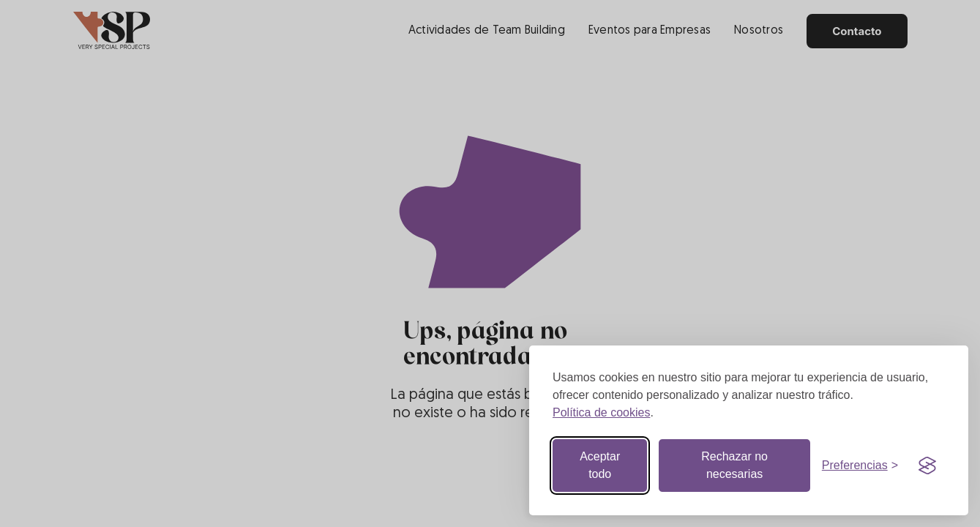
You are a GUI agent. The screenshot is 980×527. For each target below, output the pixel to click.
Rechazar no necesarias (734, 465)
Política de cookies (601, 412)
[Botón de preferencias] (860, 466)
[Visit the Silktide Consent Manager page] (927, 466)
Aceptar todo (600, 465)
